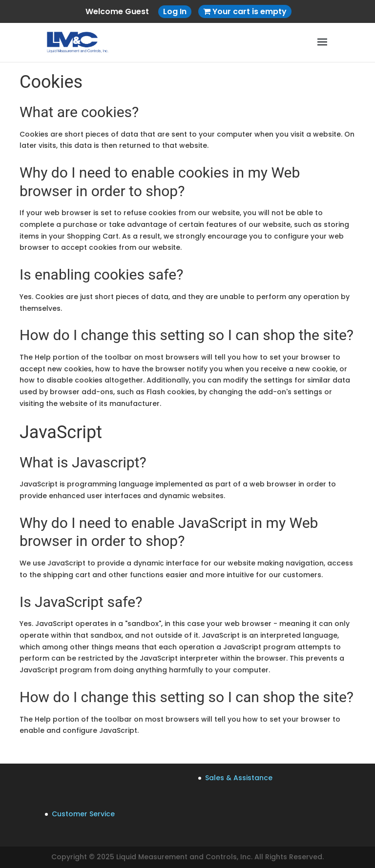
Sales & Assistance (239, 778)
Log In (175, 11)
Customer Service (83, 814)
